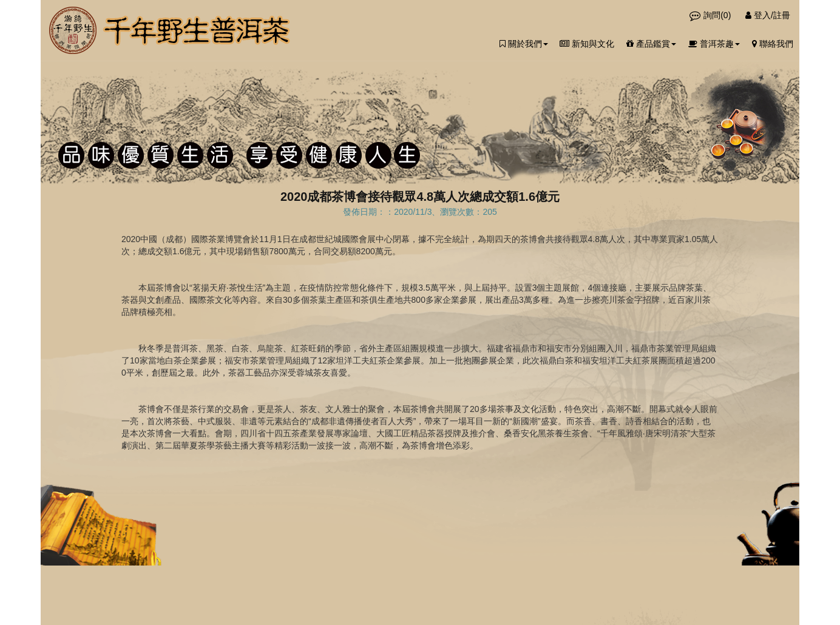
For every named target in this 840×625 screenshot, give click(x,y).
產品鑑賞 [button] (651, 44)
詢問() (711, 15)
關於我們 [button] (524, 44)
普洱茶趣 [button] (714, 44)
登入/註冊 (768, 15)
